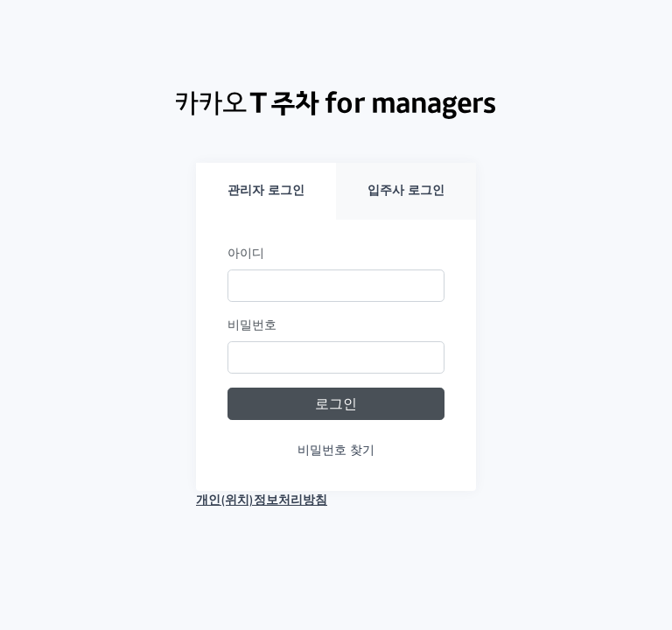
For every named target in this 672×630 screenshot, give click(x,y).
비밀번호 (252, 325)
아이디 (246, 253)
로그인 (336, 404)
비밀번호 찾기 (336, 450)
